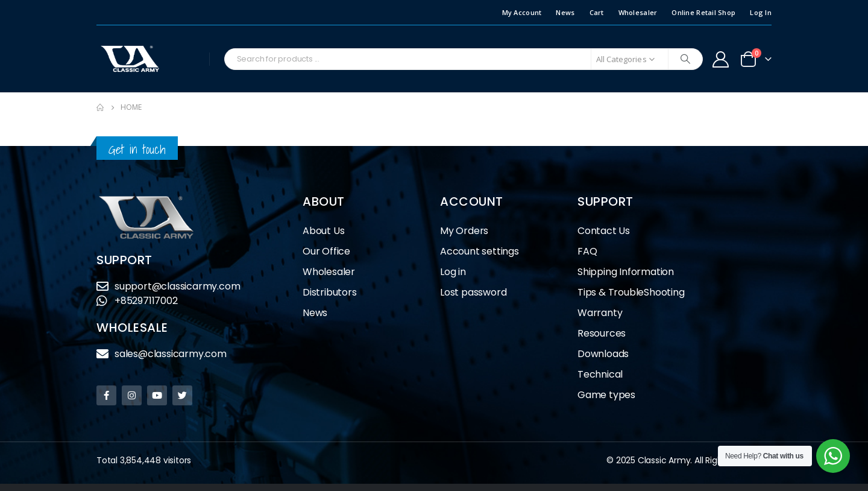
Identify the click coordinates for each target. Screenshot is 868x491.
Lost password (473, 292)
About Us (323, 231)
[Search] (685, 59)
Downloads (603, 354)
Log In (761, 12)
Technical (600, 374)
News (565, 12)
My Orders (464, 231)
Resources (602, 333)
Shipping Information (626, 272)
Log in (453, 272)
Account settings (480, 251)
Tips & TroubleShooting (631, 292)
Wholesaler (638, 12)
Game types (606, 395)
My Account (522, 12)
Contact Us (604, 231)
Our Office (326, 251)
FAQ (587, 251)
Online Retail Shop (703, 12)
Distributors (333, 292)
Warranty (600, 313)
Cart (597, 12)
